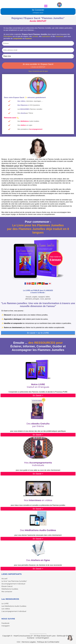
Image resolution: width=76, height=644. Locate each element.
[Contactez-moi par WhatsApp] (70, 638)
